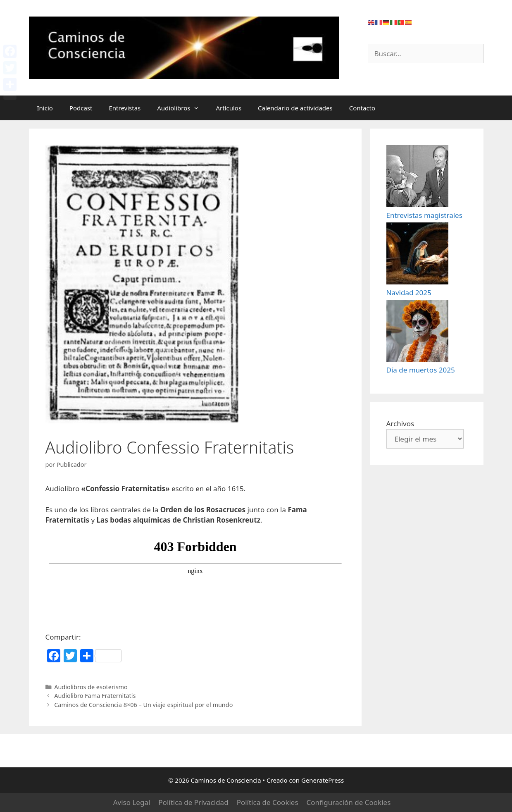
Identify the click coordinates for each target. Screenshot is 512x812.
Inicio (45, 108)
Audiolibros (182, 108)
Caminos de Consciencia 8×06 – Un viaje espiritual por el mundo (143, 705)
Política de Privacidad (193, 802)
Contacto (362, 108)
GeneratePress (323, 780)
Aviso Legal (132, 802)
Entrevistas (125, 108)
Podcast (81, 108)
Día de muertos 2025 (421, 426)
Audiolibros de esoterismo (91, 687)
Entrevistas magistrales (424, 234)
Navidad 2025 (409, 330)
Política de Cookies (268, 802)
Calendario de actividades (295, 108)
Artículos (229, 108)
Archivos (400, 479)
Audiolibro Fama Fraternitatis (95, 696)
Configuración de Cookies (349, 802)
